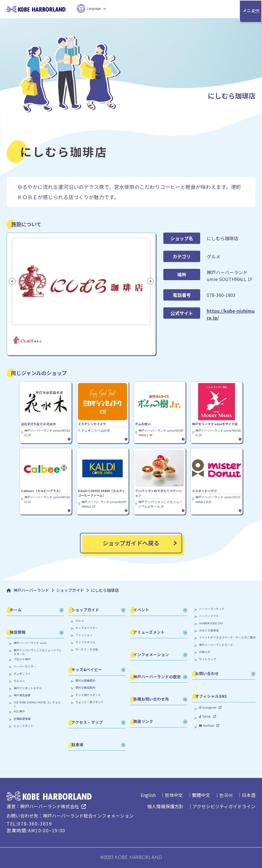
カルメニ (19, 681)
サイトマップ (208, 659)
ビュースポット (24, 726)
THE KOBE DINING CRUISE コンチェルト (37, 704)
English (148, 795)
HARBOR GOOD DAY (211, 623)
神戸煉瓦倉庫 (22, 695)
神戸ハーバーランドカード (216, 645)
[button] (28, 340)
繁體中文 (201, 795)
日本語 (249, 795)
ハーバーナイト (209, 616)
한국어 (226, 795)
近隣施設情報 (22, 719)
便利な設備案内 (85, 681)
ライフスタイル (85, 642)
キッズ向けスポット (88, 695)
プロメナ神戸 (22, 659)
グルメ (80, 621)
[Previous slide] (12, 281)
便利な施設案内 (85, 688)
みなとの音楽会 (209, 630)
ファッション (84, 635)
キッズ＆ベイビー (87, 628)
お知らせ (205, 652)
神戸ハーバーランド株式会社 (50, 806)
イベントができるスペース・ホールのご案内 (227, 638)
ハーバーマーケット (212, 609)
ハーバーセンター (25, 666)
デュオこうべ (22, 674)
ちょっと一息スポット (90, 702)
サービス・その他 (87, 649)
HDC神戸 (19, 711)
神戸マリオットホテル (28, 688)
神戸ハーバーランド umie (30, 643)
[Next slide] (150, 281)
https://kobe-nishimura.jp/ (231, 314)
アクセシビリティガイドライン (224, 806)
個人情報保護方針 (165, 806)
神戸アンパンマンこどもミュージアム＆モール (38, 652)
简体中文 (174, 795)
